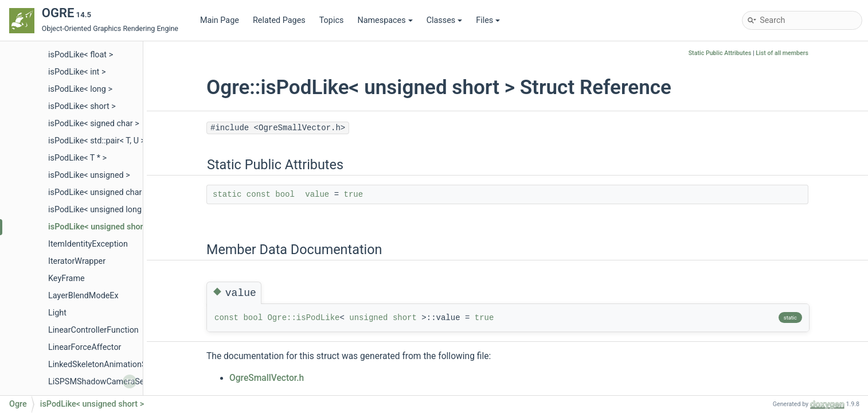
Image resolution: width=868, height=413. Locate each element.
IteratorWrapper (77, 261)
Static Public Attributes (720, 53)
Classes (445, 20)
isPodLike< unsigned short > (100, 227)
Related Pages (279, 20)
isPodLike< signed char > (94, 124)
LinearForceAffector (85, 347)
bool (285, 194)
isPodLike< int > (77, 72)
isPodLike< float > (81, 55)
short (405, 318)
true (354, 194)
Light (57, 313)
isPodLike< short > (82, 106)
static (227, 194)
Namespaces (385, 20)
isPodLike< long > (80, 89)
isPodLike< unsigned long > (98, 210)
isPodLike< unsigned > (89, 175)
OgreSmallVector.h (267, 378)
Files (488, 20)
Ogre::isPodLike (303, 318)
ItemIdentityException (88, 244)
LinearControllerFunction (93, 330)
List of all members (782, 53)
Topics (332, 20)
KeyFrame (67, 278)
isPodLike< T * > (77, 158)
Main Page (220, 20)
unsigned (368, 318)
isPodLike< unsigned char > (98, 192)
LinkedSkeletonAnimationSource (108, 365)
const (259, 194)
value (317, 194)
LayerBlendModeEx (83, 296)
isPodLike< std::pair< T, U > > (100, 141)
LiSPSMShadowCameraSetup (102, 382)
